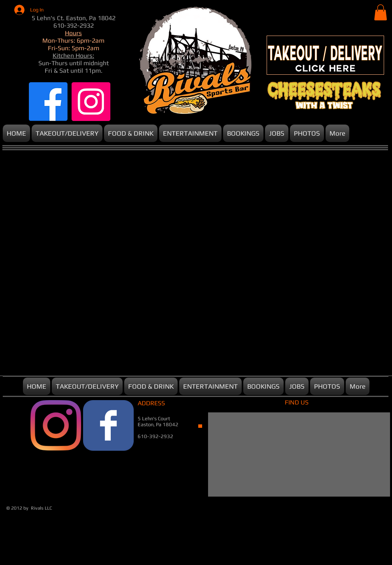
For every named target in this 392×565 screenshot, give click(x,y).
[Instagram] (91, 102)
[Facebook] (48, 102)
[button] (381, 12)
